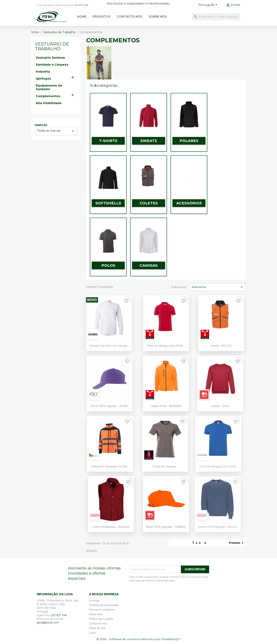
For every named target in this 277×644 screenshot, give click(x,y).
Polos (108, 265)
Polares (189, 141)
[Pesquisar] (216, 17)
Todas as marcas (56, 131)
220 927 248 (81, 5)
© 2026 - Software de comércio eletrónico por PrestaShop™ (138, 639)
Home (82, 17)
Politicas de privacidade (104, 605)
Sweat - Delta (213, 406)
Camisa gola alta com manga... (102, 346)
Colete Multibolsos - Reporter (105, 527)
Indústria (43, 72)
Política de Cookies (101, 619)
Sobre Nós (158, 17)
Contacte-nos (130, 17)
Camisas (149, 265)
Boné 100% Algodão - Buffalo (103, 406)
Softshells (108, 203)
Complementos (48, 96)
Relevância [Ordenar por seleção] (218, 287)
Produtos (102, 17)
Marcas (41, 125)
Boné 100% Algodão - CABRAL (163, 527)
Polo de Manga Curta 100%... (160, 346)
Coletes (149, 203)
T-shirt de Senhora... (158, 467)
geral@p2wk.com (48, 623)
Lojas (92, 633)
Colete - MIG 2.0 (217, 346)
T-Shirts (108, 141)
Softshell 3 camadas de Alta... (103, 467)
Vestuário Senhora (50, 58)
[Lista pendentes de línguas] (208, 5)
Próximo (237, 543)
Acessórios (189, 203)
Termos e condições (102, 610)
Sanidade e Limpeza (52, 65)
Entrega (94, 601)
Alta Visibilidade (49, 103)
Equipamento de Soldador (49, 87)
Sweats (149, 141)
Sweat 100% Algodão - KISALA (212, 527)
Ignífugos (43, 79)
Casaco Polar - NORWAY (161, 406)
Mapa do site (97, 628)
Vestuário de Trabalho (52, 46)
